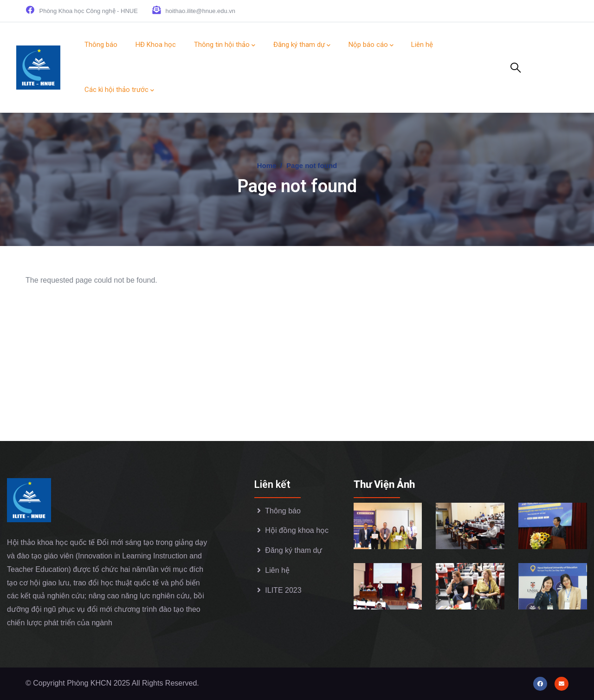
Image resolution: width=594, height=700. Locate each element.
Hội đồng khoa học (297, 530)
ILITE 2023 (283, 590)
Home (267, 165)
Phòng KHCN (90, 683)
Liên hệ (277, 570)
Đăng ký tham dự (294, 550)
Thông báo (283, 511)
